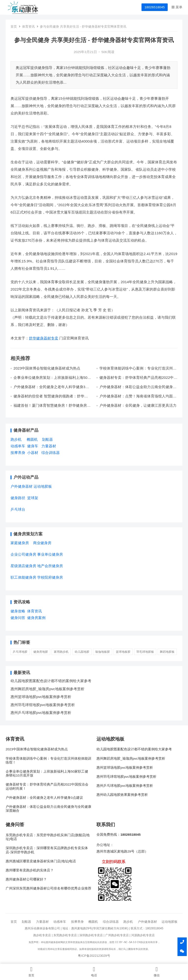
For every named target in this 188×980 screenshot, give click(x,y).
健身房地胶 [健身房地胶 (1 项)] (41, 652)
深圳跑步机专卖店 (91, 935)
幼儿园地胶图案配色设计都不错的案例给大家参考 (51, 681)
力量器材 (42, 922)
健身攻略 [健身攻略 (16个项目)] (18, 611)
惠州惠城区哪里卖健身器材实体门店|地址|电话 (41, 861)
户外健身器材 (147, 922)
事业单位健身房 (50, 554)
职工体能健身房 (23, 577)
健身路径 (18, 498)
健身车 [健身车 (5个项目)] (33, 446)
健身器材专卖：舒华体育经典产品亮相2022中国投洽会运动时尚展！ (47, 786)
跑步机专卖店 (42, 935)
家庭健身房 (20, 543)
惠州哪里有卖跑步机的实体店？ (30, 870)
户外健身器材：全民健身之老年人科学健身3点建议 (44, 798)
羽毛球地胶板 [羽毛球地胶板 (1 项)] (145, 652)
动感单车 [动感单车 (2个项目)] (18, 446)
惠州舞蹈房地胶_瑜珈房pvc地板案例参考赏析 (47, 689)
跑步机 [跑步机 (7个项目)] (16, 439)
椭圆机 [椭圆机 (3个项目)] (32, 439)
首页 (14, 27)
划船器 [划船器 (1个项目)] (47, 439)
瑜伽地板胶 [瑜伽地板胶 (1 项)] (103, 652)
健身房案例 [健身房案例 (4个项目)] (36, 618)
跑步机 (128, 922)
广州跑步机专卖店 (117, 935)
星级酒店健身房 (23, 566)
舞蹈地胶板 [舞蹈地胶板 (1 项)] (167, 652)
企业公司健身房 (23, 554)
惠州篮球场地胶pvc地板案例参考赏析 (41, 697)
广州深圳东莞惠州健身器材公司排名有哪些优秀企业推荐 (48, 888)
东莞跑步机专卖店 (65, 935)
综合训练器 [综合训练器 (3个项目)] (51, 453)
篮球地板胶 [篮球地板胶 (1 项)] (123, 652)
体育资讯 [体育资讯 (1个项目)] (35, 611)
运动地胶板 (170, 922)
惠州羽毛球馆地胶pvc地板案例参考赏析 (43, 705)
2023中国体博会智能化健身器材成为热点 (47, 368)
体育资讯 (28, 27)
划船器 (26, 922)
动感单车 (60, 922)
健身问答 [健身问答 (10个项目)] (18, 618)
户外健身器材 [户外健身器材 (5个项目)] (22, 486)
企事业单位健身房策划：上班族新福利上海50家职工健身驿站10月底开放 (52, 380)
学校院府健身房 (50, 577)
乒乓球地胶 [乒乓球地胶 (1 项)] (20, 652)
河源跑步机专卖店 (143, 935)
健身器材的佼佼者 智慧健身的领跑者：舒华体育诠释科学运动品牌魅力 (51, 398)
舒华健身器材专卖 (44, 338)
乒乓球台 (18, 509)
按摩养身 (77, 922)
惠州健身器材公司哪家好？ (26, 879)
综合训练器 (111, 922)
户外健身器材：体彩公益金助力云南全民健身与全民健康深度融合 (48, 809)
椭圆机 (93, 922)
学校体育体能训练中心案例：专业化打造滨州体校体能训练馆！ (48, 760)
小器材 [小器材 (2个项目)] (33, 453)
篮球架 (33, 498)
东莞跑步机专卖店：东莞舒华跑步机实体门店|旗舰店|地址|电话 (48, 837)
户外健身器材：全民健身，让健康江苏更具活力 (138, 405)
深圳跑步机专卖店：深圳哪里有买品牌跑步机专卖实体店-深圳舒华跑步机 (47, 850)
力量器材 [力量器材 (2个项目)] (49, 446)
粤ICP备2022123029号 (94, 956)
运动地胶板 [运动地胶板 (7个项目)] (43, 486)
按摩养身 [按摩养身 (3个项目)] (18, 453)
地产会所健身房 (50, 566)
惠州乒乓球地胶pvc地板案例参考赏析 (41, 713)
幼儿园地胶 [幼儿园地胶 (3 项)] (82, 652)
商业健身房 (42, 543)
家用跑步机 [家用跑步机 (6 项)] (61, 652)
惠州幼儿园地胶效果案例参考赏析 (122, 795)
